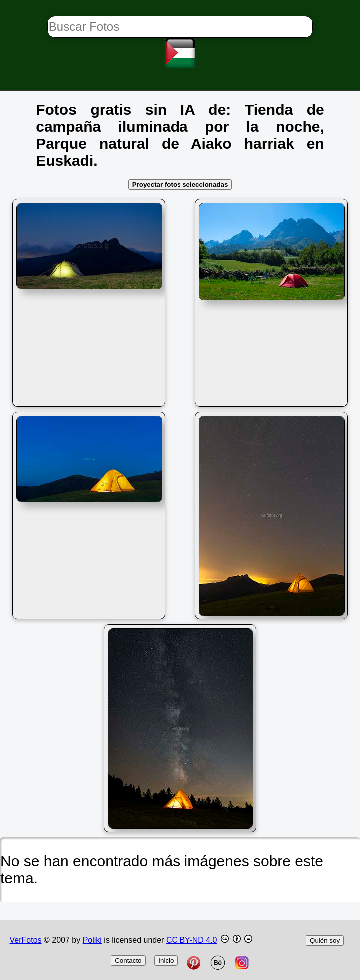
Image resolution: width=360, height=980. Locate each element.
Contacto (128, 960)
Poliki (92, 940)
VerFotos (26, 940)
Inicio (166, 960)
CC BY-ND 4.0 (192, 940)
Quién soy (325, 940)
